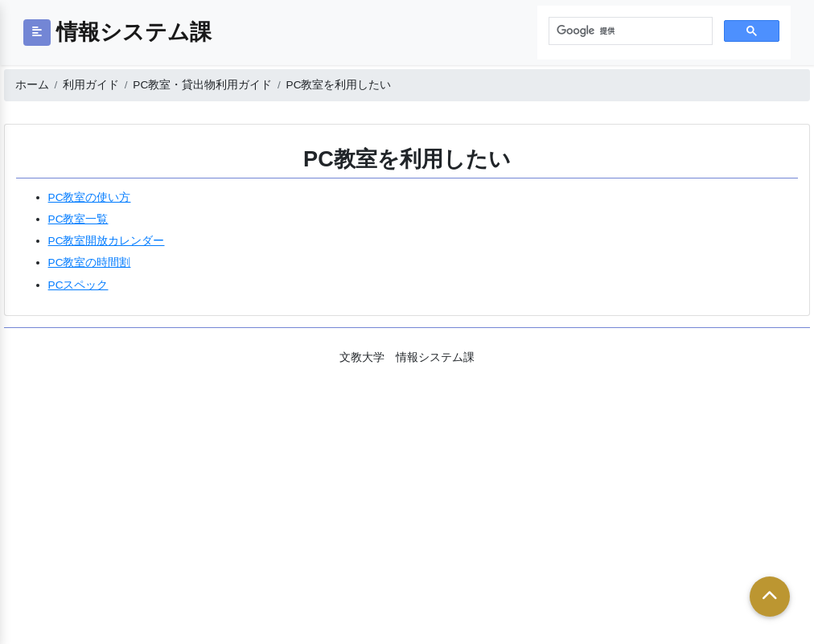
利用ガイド (91, 85)
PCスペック (78, 285)
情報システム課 (134, 32)
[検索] (629, 31)
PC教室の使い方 (90, 197)
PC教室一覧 (78, 219)
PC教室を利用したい (339, 85)
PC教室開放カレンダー (107, 241)
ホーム (32, 85)
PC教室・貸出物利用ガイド (202, 85)
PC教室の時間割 (90, 263)
